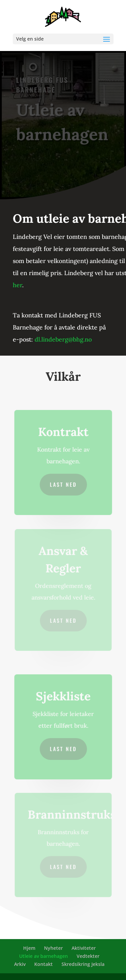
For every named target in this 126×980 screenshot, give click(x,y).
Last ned (63, 484)
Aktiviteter (84, 948)
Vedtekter (88, 956)
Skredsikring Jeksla (83, 964)
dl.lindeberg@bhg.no (63, 339)
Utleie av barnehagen (44, 956)
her (17, 285)
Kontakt (44, 964)
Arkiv (20, 964)
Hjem (29, 948)
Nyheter (53, 948)
